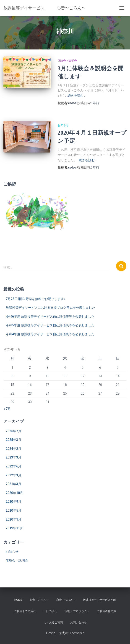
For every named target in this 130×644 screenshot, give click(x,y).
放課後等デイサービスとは (99, 600)
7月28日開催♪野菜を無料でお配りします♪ (36, 299)
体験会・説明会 (67, 61)
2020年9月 (13, 502)
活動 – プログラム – (77, 611)
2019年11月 (14, 528)
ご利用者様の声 (107, 611)
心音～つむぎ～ (66, 600)
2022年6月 (13, 466)
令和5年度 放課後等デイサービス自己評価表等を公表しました (50, 325)
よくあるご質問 (53, 622)
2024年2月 (13, 449)
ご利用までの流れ (25, 611)
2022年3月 (13, 475)
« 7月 (7, 409)
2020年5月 (13, 510)
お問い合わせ (78, 622)
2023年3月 (13, 457)
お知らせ (63, 125)
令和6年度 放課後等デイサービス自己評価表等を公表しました (50, 317)
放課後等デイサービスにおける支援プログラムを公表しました (50, 308)
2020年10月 (14, 493)
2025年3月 (13, 440)
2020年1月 (13, 519)
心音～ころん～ (39, 600)
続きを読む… (77, 96)
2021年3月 (13, 484)
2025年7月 (13, 431)
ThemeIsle (77, 633)
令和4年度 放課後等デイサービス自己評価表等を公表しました (50, 334)
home (18, 600)
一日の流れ (50, 611)
